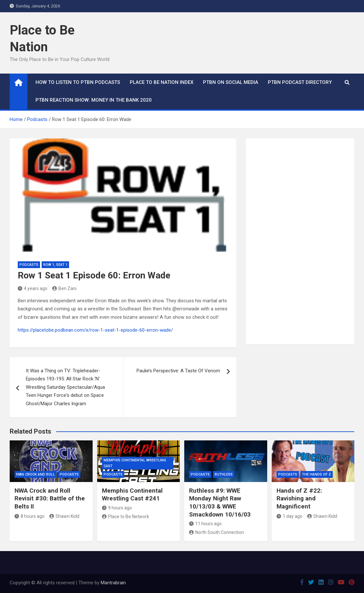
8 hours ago (30, 516)
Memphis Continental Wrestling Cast (135, 463)
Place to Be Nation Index (162, 82)
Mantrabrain (113, 583)
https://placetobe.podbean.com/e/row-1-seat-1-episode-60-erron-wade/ (95, 330)
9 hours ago (117, 508)
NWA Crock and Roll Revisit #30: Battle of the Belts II (50, 498)
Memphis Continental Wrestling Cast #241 (132, 495)
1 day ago (289, 516)
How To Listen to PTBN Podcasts (78, 82)
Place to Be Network (126, 517)
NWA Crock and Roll (35, 474)
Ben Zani (64, 288)
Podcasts (29, 265)
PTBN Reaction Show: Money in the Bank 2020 (94, 100)
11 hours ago (205, 524)
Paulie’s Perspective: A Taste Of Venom (178, 371)
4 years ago (33, 288)
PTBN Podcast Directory (300, 82)
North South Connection (217, 532)
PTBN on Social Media (231, 82)
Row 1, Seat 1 (55, 265)
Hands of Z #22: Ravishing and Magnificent (299, 498)
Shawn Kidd (64, 516)
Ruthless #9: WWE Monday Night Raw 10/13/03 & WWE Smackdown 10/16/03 (220, 503)
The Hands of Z (317, 474)
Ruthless (224, 474)
